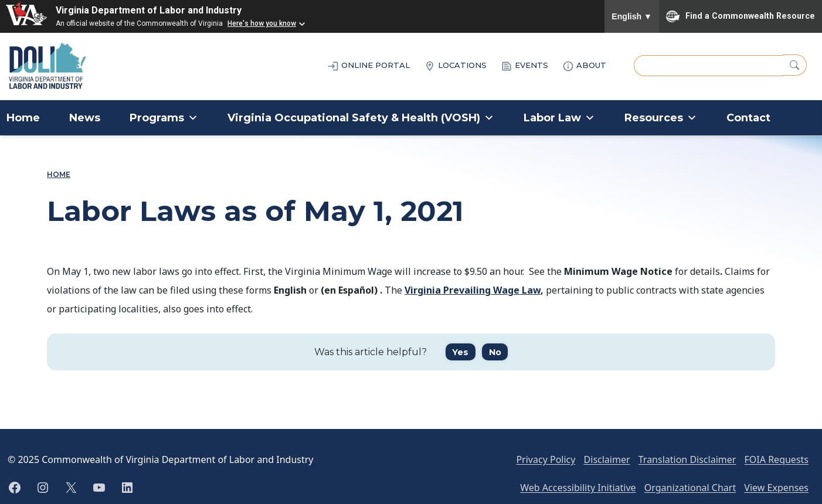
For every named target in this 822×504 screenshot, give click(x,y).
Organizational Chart (690, 488)
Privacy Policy (546, 459)
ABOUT (584, 66)
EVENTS (524, 66)
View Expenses (776, 488)
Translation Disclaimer (687, 459)
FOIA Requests (777, 459)
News (85, 118)
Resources (661, 118)
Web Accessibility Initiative (578, 488)
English (632, 16)
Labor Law (559, 118)
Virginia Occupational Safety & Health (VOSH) (361, 118)
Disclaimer (607, 459)
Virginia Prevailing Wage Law (473, 290)
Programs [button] (164, 118)
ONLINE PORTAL (368, 66)
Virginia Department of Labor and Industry (149, 10)
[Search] (795, 65)
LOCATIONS (455, 66)
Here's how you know (262, 23)
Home (23, 118)
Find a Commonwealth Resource (741, 16)
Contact (748, 118)
